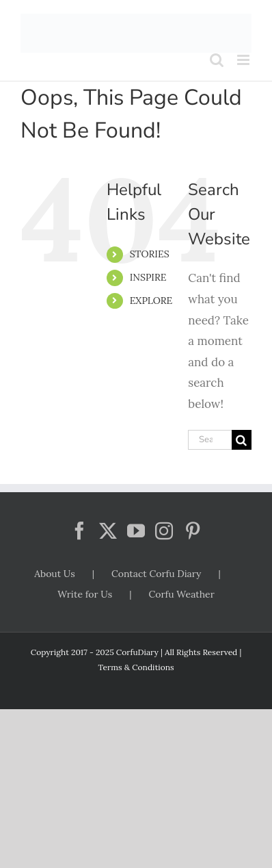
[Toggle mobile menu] (244, 60)
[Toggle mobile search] (217, 60)
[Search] (242, 440)
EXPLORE (151, 301)
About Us (54, 574)
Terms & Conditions (136, 667)
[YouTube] (136, 531)
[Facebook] (79, 531)
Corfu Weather (181, 594)
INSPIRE (148, 277)
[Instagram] (164, 531)
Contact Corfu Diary (157, 574)
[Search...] (210, 440)
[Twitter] (108, 531)
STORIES (150, 254)
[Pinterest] (193, 531)
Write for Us (85, 594)
